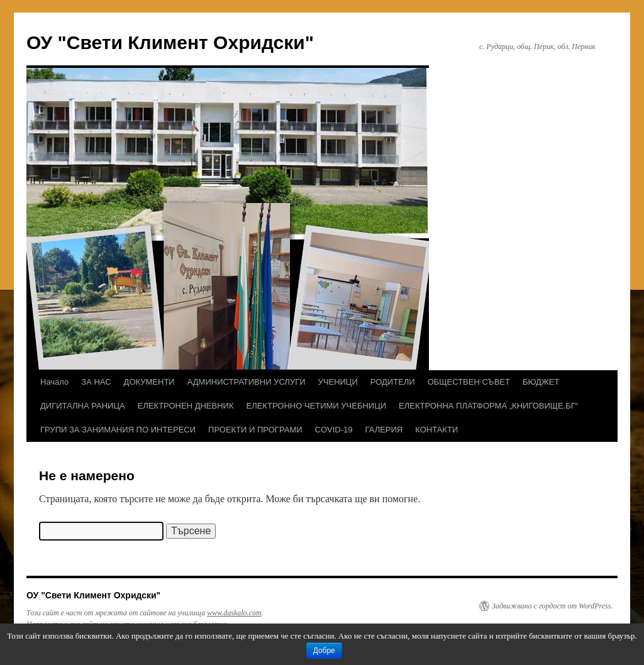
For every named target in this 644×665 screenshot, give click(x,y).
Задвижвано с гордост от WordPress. (552, 606)
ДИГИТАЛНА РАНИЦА (83, 406)
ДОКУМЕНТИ (149, 382)
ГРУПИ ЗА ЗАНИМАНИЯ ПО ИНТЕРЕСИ (118, 430)
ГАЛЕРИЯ (384, 430)
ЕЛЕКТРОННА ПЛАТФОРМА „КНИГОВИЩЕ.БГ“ (488, 406)
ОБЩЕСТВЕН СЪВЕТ (469, 382)
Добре (324, 651)
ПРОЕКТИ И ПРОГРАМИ (255, 430)
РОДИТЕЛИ (393, 382)
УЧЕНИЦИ (338, 382)
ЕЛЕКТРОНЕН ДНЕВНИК (186, 406)
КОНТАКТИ (436, 430)
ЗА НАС (96, 382)
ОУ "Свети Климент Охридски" (170, 42)
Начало (54, 382)
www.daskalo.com (234, 613)
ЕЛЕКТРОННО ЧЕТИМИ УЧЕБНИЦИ (317, 406)
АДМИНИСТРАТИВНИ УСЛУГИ (247, 382)
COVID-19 (334, 430)
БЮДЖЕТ (541, 382)
